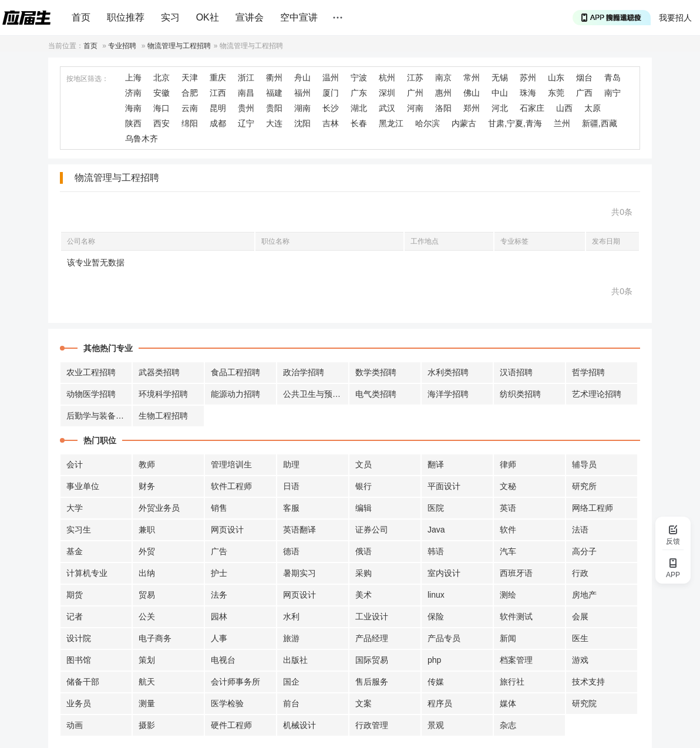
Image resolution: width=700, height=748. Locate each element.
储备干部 (83, 682)
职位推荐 (126, 17)
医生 (580, 638)
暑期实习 (299, 573)
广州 (415, 93)
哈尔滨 (428, 123)
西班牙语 (516, 573)
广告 (219, 551)
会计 (75, 464)
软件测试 (516, 616)
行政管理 (372, 725)
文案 (364, 703)
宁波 (359, 78)
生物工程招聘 (163, 416)
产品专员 (444, 638)
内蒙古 (464, 123)
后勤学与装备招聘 (99, 416)
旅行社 (512, 682)
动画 (75, 725)
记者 (75, 616)
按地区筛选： (87, 79)
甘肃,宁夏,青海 (515, 123)
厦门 (331, 93)
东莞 (556, 93)
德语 (291, 551)
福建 (274, 93)
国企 (291, 682)
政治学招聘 (304, 372)
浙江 (246, 78)
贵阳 (274, 108)
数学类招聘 (376, 372)
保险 (436, 616)
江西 (218, 93)
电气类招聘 (376, 394)
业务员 (79, 703)
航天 (147, 682)
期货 (75, 595)
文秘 (508, 486)
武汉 (387, 108)
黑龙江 (391, 123)
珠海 (528, 93)
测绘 (508, 595)
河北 (500, 108)
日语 (291, 486)
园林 (219, 616)
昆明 (218, 108)
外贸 (147, 551)
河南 (415, 108)
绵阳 (190, 123)
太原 (593, 108)
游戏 (580, 660)
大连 (274, 123)
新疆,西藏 (600, 123)
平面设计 (444, 486)
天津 (190, 78)
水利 (291, 616)
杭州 (387, 78)
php (434, 660)
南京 (443, 78)
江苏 (415, 78)
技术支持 (588, 682)
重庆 (218, 78)
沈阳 (302, 123)
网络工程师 (593, 508)
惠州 (443, 93)
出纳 (147, 573)
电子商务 (155, 638)
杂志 (508, 725)
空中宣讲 (299, 17)
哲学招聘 (588, 372)
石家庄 (532, 108)
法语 (580, 530)
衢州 (274, 78)
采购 (364, 573)
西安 (161, 123)
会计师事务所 (235, 682)
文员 (364, 464)
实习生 (79, 530)
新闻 (508, 638)
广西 (584, 93)
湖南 (302, 108)
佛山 (472, 93)
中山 (500, 93)
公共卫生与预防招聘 (316, 394)
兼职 (147, 530)
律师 (508, 464)
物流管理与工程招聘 (179, 46)
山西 (564, 108)
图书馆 (79, 660)
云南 (190, 108)
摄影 (147, 725)
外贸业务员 (159, 508)
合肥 (190, 93)
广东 (359, 93)
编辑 (364, 508)
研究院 (584, 703)
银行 (364, 486)
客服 (291, 508)
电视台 (223, 660)
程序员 (440, 703)
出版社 (295, 660)
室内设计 (444, 573)
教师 (147, 464)
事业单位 (83, 486)
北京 (161, 78)
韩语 (436, 551)
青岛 (612, 78)
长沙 (331, 108)
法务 (219, 595)
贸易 (147, 595)
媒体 (508, 703)
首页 (81, 17)
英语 (508, 508)
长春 (359, 123)
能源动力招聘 (235, 394)
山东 (556, 78)
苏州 (528, 78)
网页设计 (227, 530)
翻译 (436, 464)
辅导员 (584, 464)
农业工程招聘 (91, 372)
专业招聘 (122, 46)
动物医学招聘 (91, 394)
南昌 (246, 93)
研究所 (584, 486)
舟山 (302, 78)
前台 (291, 703)
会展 (580, 616)
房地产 (584, 595)
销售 (219, 508)
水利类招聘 (448, 372)
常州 (472, 78)
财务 (147, 486)
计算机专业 (87, 573)
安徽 (161, 93)
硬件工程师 (231, 725)
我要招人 (675, 18)
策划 (147, 660)
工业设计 (372, 616)
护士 (219, 573)
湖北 (359, 108)
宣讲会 (250, 17)
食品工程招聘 (235, 372)
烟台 (584, 78)
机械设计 (299, 725)
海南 (133, 108)
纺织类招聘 (520, 394)
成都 (218, 123)
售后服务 (372, 682)
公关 (147, 616)
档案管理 (516, 660)
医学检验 (227, 703)
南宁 (612, 93)
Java (436, 530)
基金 (75, 551)
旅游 (291, 638)
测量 (147, 703)
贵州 (246, 108)
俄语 (364, 551)
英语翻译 (299, 530)
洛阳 (443, 108)
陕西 (133, 123)
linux (436, 595)
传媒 (436, 682)
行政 (580, 573)
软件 (508, 530)
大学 (75, 508)
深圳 (387, 93)
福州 (302, 93)
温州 (331, 78)
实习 (170, 17)
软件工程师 (231, 486)
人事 (219, 638)
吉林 (331, 123)
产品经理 (372, 638)
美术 (364, 595)
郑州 (472, 108)
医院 (436, 508)
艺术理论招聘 (597, 394)
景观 (436, 725)
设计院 (79, 638)
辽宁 (246, 123)
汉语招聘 (516, 372)
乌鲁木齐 (142, 139)
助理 (291, 464)
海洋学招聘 (448, 394)
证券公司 (372, 530)
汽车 (508, 551)
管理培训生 (231, 464)
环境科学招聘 (163, 394)
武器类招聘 (159, 372)
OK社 (208, 17)
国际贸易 (372, 660)
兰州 (562, 123)
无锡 (500, 78)
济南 (133, 93)
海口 (161, 108)
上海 (133, 78)
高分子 (584, 551)
